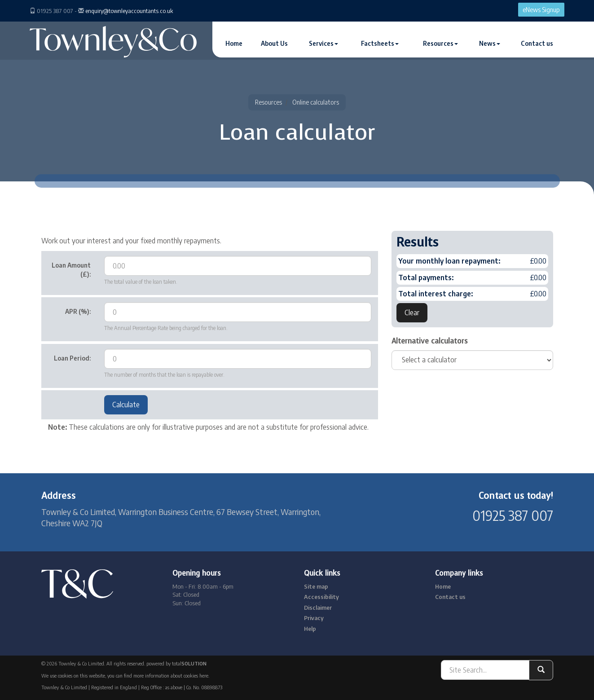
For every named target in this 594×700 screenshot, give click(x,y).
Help (310, 629)
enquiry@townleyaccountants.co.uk (129, 11)
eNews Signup (541, 10)
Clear (412, 313)
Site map (316, 586)
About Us (274, 43)
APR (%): (78, 311)
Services (323, 43)
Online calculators (316, 102)
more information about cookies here (171, 676)
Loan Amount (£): (71, 270)
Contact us (537, 43)
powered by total (176, 663)
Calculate (126, 405)
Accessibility (321, 597)
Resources (440, 43)
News (490, 43)
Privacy (314, 618)
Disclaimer (318, 608)
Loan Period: (72, 358)
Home (234, 43)
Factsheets (380, 43)
